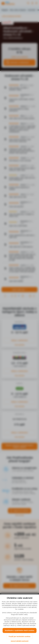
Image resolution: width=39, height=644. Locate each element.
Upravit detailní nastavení (20, 641)
